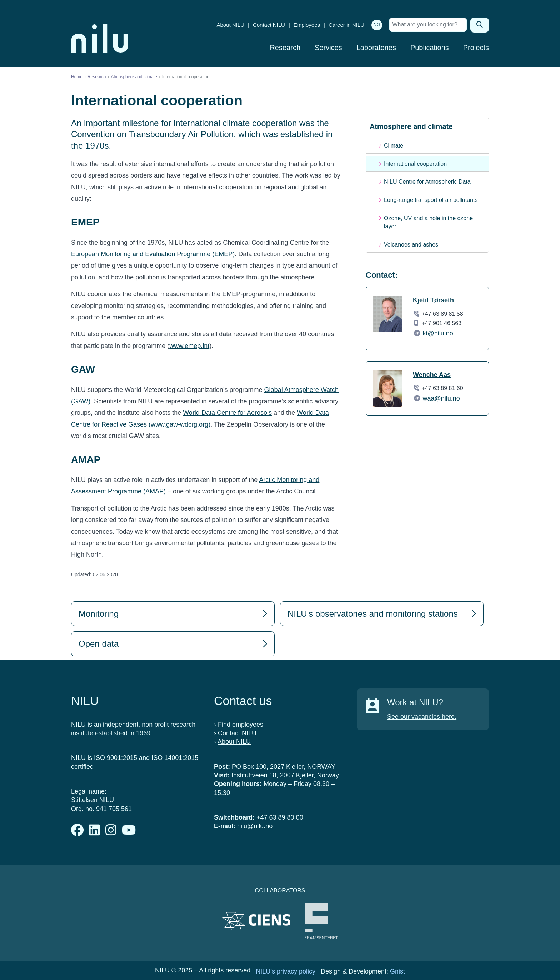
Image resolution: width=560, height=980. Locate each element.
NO (377, 25)
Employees (307, 25)
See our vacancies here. (422, 717)
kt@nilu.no (438, 333)
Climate (394, 146)
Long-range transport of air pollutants (431, 200)
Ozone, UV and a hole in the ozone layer (428, 222)
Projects (476, 48)
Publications (430, 48)
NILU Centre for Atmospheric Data (427, 182)
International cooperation (415, 164)
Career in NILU (346, 25)
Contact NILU (269, 25)
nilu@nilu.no (255, 826)
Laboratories (376, 48)
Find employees (241, 725)
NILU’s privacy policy (286, 971)
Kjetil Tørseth (433, 300)
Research (285, 48)
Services (328, 48)
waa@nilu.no (441, 398)
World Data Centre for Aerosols (227, 413)
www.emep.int (189, 346)
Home (77, 77)
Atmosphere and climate (134, 77)
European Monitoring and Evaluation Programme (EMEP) (153, 254)
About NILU (230, 25)
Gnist (397, 971)
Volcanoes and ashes (411, 245)
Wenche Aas (432, 375)
